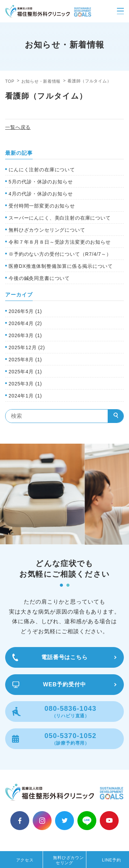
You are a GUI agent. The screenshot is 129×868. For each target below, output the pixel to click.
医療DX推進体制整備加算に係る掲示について (61, 266)
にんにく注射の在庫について (42, 170)
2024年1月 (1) (25, 396)
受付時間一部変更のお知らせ (42, 206)
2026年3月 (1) (25, 335)
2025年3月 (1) (25, 384)
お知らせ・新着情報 (41, 81)
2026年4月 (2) (25, 323)
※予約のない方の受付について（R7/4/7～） (60, 254)
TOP (10, 81)
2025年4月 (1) (25, 372)
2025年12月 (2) (27, 347)
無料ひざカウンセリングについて (47, 230)
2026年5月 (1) (25, 311)
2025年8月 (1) (25, 360)
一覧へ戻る (18, 127)
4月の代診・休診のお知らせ (41, 194)
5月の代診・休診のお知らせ (41, 182)
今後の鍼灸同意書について (39, 278)
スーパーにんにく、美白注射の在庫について (60, 218)
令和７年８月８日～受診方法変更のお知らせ (60, 242)
